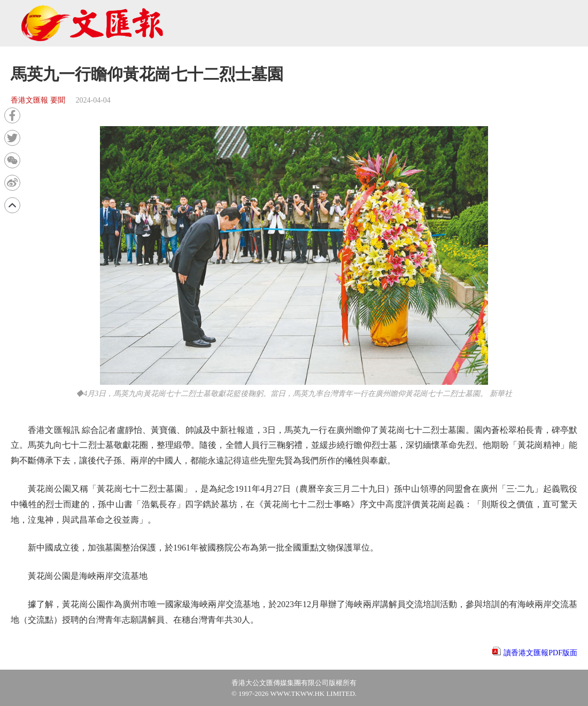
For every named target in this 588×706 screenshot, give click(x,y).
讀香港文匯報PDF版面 (540, 653)
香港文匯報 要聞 (38, 100)
